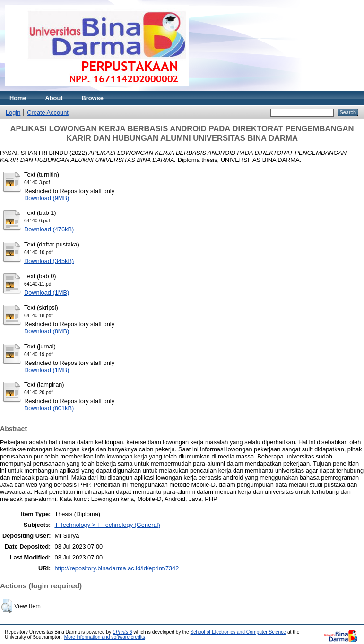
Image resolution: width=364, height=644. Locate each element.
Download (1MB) (47, 292)
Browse (93, 98)
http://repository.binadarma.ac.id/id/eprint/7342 (117, 568)
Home (18, 98)
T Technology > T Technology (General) (107, 525)
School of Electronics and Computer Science (238, 632)
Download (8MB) (47, 331)
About (54, 98)
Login (13, 113)
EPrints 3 (122, 632)
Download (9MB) (47, 198)
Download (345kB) (49, 261)
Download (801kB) (49, 408)
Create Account (48, 113)
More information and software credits (105, 637)
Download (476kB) (49, 229)
